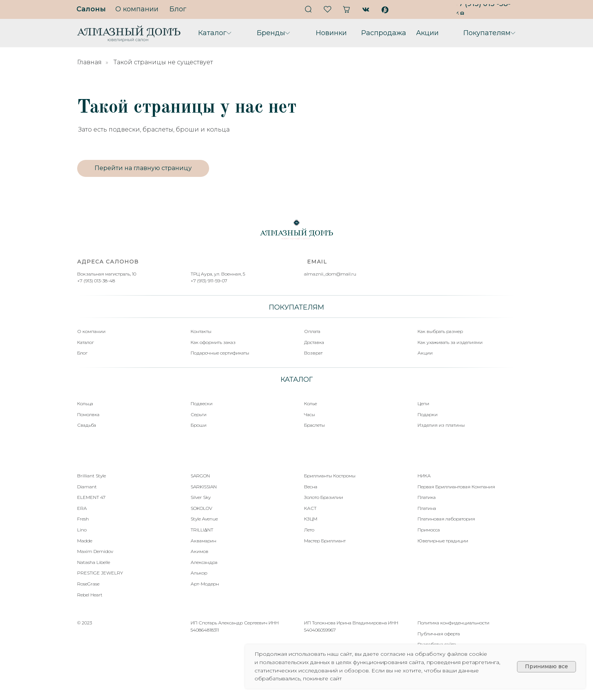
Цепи (423, 403)
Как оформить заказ (213, 342)
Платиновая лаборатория (446, 519)
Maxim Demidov (95, 551)
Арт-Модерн (205, 584)
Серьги (199, 414)
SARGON (200, 476)
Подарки (428, 414)
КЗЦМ (311, 519)
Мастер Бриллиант (325, 541)
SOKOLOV (201, 508)
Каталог (85, 342)
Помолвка (88, 414)
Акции (425, 353)
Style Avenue (204, 519)
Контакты (201, 331)
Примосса (429, 530)
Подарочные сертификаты (220, 353)
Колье (310, 403)
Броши (199, 425)
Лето (309, 530)
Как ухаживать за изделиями (450, 342)
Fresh (83, 519)
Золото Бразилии (324, 497)
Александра (204, 562)
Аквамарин (203, 541)
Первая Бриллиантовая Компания (456, 487)
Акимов (199, 551)
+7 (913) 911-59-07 (209, 281)
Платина (427, 508)
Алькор (199, 573)
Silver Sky (201, 497)
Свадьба (87, 425)
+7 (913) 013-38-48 (96, 281)
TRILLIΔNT (202, 530)
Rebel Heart (90, 595)
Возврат (313, 353)
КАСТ (310, 508)
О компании (91, 331)
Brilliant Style (92, 476)
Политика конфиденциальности (453, 623)
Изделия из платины (441, 425)
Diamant (87, 487)
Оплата (312, 331)
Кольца (85, 403)
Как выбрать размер (440, 331)
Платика (427, 497)
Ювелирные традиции (443, 541)
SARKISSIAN (204, 487)
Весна (311, 487)
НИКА (424, 476)
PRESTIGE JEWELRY (100, 573)
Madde (85, 541)
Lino (82, 530)
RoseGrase (88, 584)
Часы (310, 414)
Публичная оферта (439, 634)
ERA (82, 508)
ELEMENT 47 (91, 497)
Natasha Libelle (94, 562)
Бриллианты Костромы (330, 476)
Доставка (314, 342)
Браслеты (314, 425)
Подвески (202, 403)
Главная (89, 62)
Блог (82, 353)
